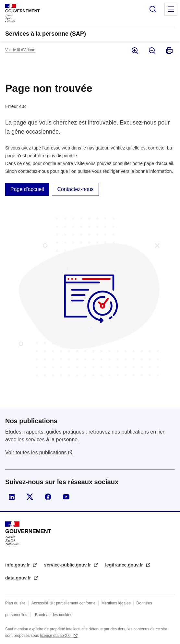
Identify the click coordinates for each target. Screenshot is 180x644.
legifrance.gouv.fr (125, 565)
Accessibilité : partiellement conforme (64, 603)
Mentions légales (116, 603)
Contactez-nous (75, 189)
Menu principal (171, 9)
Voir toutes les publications (36, 453)
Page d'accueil (27, 189)
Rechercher (153, 9)
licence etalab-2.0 (56, 636)
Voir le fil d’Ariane (20, 50)
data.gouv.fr (19, 578)
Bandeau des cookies (54, 615)
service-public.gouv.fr (68, 565)
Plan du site (15, 603)
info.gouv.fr (18, 565)
